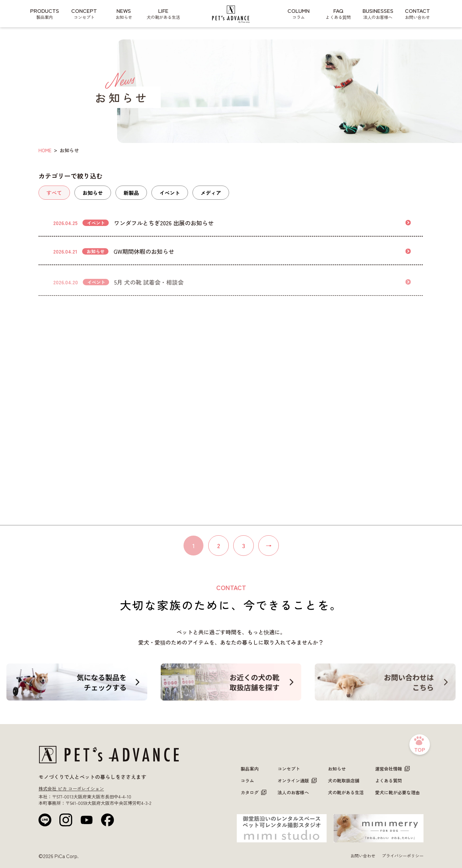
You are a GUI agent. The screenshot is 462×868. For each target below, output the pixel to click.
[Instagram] (66, 820)
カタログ (253, 792)
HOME (45, 150)
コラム (247, 780)
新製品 (131, 193)
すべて (54, 193)
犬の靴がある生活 (346, 792)
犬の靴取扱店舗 (344, 780)
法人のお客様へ (293, 792)
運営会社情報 (392, 769)
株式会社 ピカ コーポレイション (71, 789)
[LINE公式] (45, 820)
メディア (211, 193)
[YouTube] (87, 820)
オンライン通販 (297, 780)
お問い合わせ (363, 856)
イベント (170, 193)
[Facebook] (107, 820)
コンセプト (289, 769)
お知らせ (93, 193)
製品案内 (250, 769)
